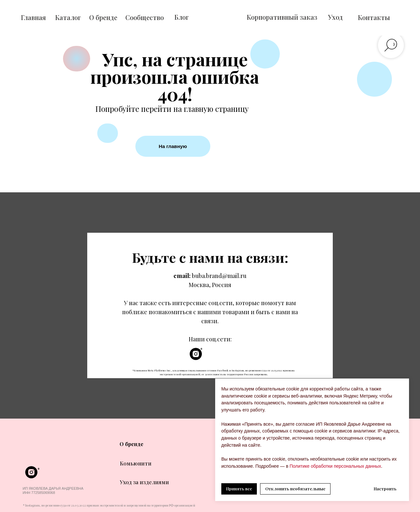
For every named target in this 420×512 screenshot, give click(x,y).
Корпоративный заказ (282, 17)
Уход (336, 17)
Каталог (68, 17)
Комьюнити (136, 463)
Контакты (374, 17)
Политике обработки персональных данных (335, 466)
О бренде (103, 17)
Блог (182, 17)
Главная (33, 17)
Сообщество (145, 17)
